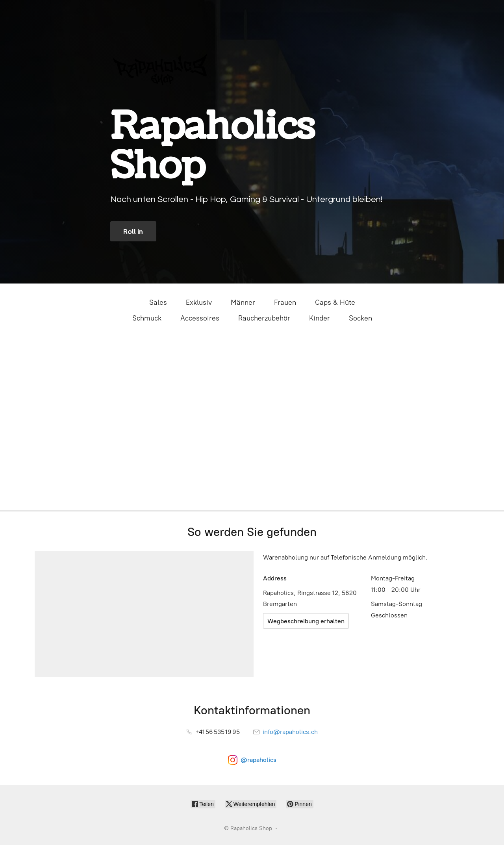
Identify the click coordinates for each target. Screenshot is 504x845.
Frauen (285, 302)
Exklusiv (199, 302)
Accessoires (200, 318)
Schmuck (147, 318)
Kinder (320, 318)
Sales (158, 302)
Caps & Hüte (335, 302)
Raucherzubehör (264, 318)
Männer (243, 302)
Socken (360, 318)
